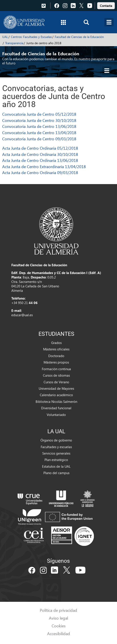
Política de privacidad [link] (58, 610)
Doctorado (56, 356)
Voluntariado (56, 415)
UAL (5, 37)
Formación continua (56, 369)
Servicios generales (56, 453)
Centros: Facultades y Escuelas (31, 37)
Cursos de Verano (56, 382)
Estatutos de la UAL (56, 466)
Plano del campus (56, 473)
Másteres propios (56, 362)
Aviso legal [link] (58, 618)
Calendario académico (56, 395)
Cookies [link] (59, 626)
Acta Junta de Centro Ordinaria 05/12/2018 (40, 148)
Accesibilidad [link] (59, 633)
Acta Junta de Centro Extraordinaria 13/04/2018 (44, 166)
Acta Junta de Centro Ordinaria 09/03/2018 (40, 172)
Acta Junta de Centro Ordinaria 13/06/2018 (40, 160)
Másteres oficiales (56, 349)
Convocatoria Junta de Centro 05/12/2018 (39, 114)
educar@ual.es (22, 315)
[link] (106, 5)
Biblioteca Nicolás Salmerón (56, 402)
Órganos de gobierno (56, 440)
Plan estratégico (56, 460)
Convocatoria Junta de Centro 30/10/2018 (39, 120)
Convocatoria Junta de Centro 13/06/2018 (39, 126)
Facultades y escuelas (56, 447)
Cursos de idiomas (56, 375)
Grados (56, 343)
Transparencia (14, 43)
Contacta (106, 6)
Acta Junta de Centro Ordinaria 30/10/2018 (40, 154)
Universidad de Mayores (56, 388)
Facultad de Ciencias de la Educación (79, 37)
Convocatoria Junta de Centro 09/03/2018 (39, 139)
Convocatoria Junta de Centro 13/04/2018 (39, 132)
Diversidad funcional (56, 408)
